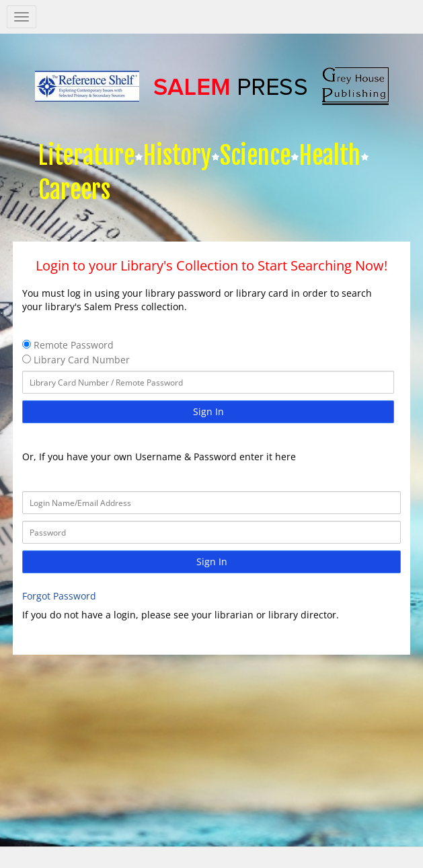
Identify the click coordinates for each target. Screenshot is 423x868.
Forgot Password (59, 596)
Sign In (208, 411)
